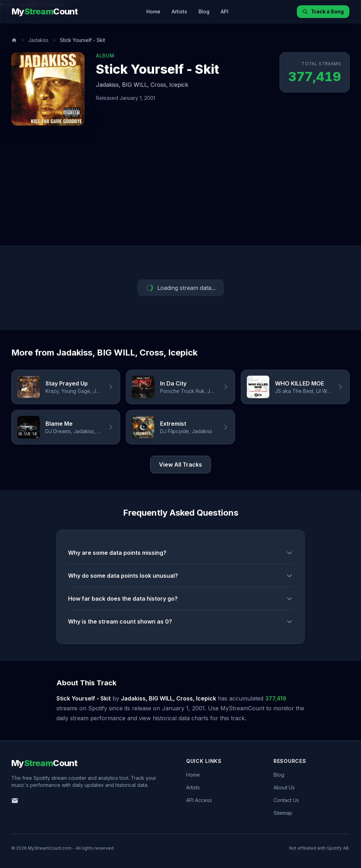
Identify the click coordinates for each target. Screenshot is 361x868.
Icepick (179, 85)
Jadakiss (38, 40)
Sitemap (283, 813)
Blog (204, 11)
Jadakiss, (108, 85)
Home (153, 11)
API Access (199, 800)
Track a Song (323, 11)
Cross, (159, 85)
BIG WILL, (136, 85)
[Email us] (15, 801)
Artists (179, 11)
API (225, 11)
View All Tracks (180, 465)
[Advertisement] (180, 193)
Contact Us (286, 800)
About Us (284, 787)
